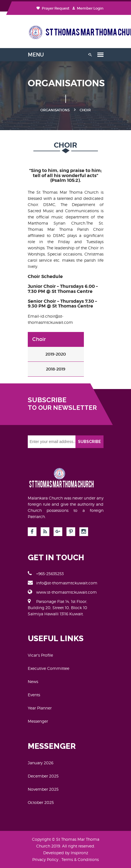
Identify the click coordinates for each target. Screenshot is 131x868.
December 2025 (43, 776)
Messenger (38, 721)
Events (34, 695)
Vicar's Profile (40, 655)
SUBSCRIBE (89, 442)
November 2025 (43, 789)
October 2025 (41, 802)
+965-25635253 (46, 573)
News (33, 681)
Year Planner (40, 708)
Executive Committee (49, 668)
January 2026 (41, 763)
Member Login (88, 8)
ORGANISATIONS (55, 110)
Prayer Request (53, 8)
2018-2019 (56, 369)
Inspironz (79, 853)
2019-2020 (56, 354)
